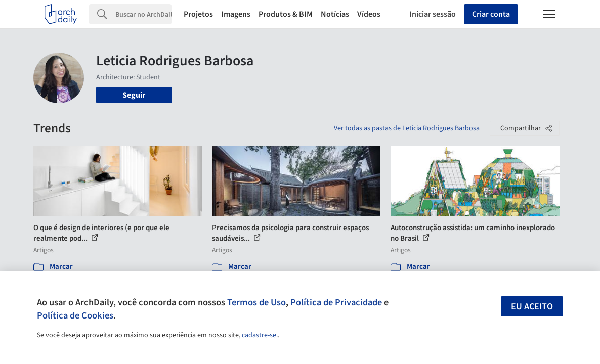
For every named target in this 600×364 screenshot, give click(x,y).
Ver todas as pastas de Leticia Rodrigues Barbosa (407, 128)
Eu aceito (532, 307)
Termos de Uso (256, 302)
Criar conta (491, 14)
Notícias (335, 14)
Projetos (198, 14)
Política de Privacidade (336, 302)
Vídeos (369, 14)
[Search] (143, 14)
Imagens (236, 14)
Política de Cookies (75, 315)
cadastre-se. (260, 335)
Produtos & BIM (286, 14)
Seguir (134, 95)
